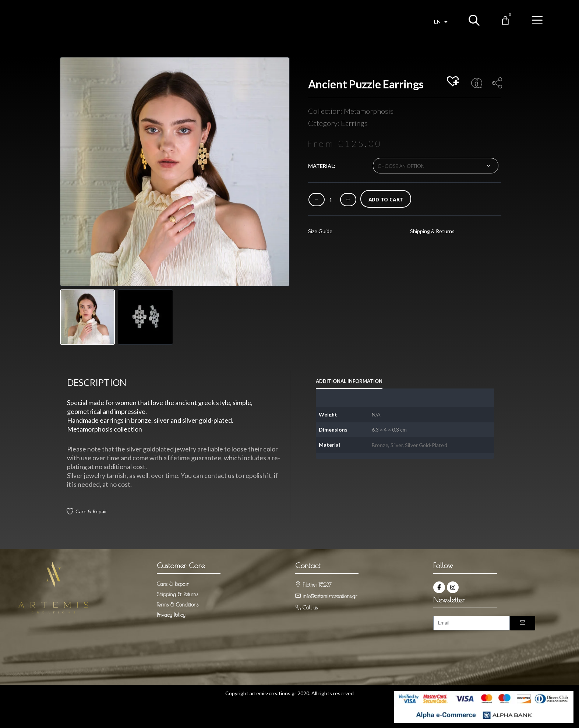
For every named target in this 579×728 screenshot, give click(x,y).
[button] (454, 82)
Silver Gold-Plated (426, 445)
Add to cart (386, 199)
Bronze (380, 445)
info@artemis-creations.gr (330, 596)
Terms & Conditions (178, 605)
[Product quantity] (331, 200)
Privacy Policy (171, 615)
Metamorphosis (369, 111)
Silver (397, 445)
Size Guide (320, 231)
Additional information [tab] (349, 381)
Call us (310, 608)
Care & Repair (91, 511)
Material (321, 166)
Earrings (354, 123)
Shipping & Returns (432, 231)
